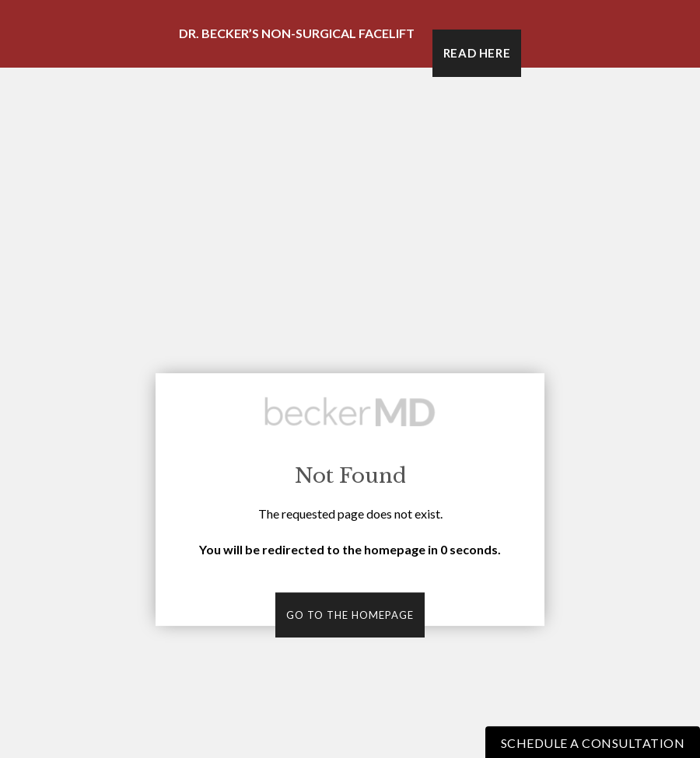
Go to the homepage (350, 615)
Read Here (477, 53)
